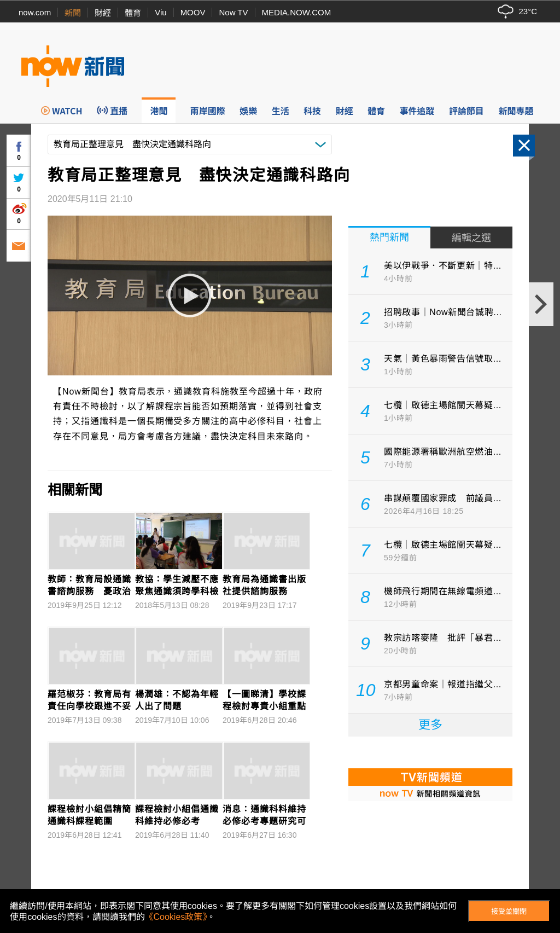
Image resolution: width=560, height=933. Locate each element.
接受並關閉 (509, 911)
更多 (430, 725)
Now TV (233, 12)
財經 (103, 13)
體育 (133, 13)
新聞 (73, 13)
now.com (35, 12)
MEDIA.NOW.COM (297, 12)
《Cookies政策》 (176, 917)
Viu (161, 12)
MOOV (193, 12)
